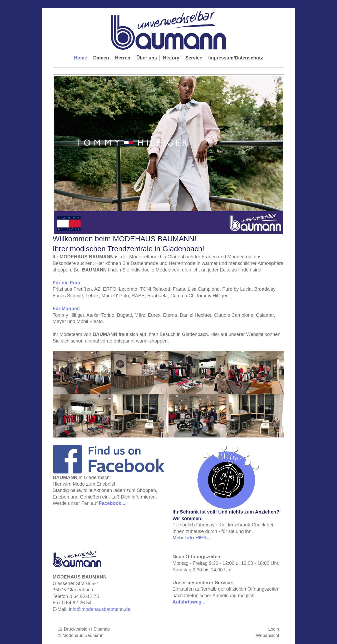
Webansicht (267, 635)
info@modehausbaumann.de (100, 609)
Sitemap (102, 629)
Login (274, 629)
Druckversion (75, 629)
